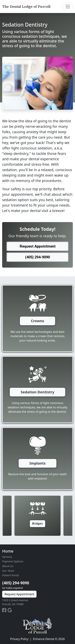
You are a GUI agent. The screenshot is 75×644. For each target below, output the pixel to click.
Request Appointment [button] (38, 246)
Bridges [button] (37, 524)
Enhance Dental (44, 639)
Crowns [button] (38, 321)
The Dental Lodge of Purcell (26, 7)
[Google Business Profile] (10, 611)
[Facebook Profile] (5, 611)
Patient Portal (10, 575)
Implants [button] (38, 463)
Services (7, 557)
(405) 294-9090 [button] (37, 257)
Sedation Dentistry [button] (37, 392)
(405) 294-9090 (16, 583)
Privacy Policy (19, 639)
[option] (37, 516)
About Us (8, 566)
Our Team (8, 571)
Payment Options (13, 561)
